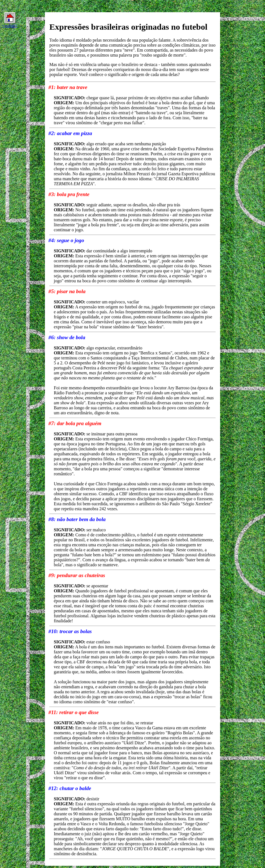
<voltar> (10, 20)
